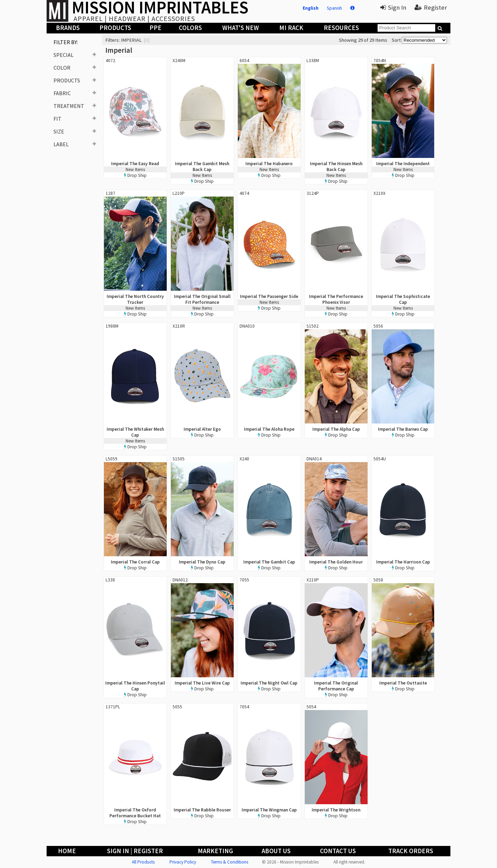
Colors (190, 28)
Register (431, 7)
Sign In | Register (135, 851)
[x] (147, 40)
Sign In (393, 7)
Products (115, 28)
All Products (143, 862)
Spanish (334, 8)
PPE (155, 28)
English (311, 8)
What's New (241, 28)
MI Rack (291, 28)
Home (67, 851)
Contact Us (338, 851)
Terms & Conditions (230, 862)
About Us (276, 851)
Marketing (215, 851)
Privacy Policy (183, 862)
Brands (68, 28)
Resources (341, 28)
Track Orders (411, 851)
